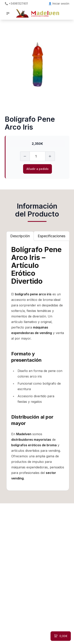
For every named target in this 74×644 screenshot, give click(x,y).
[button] (8, 13)
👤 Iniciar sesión (59, 3)
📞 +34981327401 (16, 3)
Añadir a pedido (37, 169)
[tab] (20, 236)
